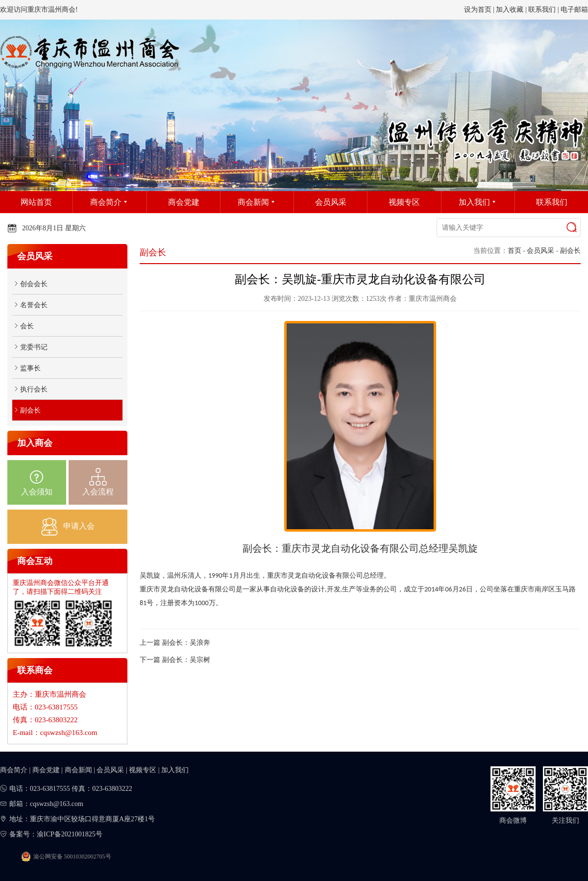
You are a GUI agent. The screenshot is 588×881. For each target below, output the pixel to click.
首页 (514, 251)
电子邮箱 (574, 10)
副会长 (570, 251)
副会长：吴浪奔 (186, 643)
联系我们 (542, 10)
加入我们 (175, 770)
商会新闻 (78, 770)
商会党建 (46, 770)
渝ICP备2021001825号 (70, 834)
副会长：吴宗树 (186, 660)
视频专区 (143, 770)
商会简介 (14, 770)
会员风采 (540, 251)
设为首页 (478, 10)
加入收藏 (510, 10)
